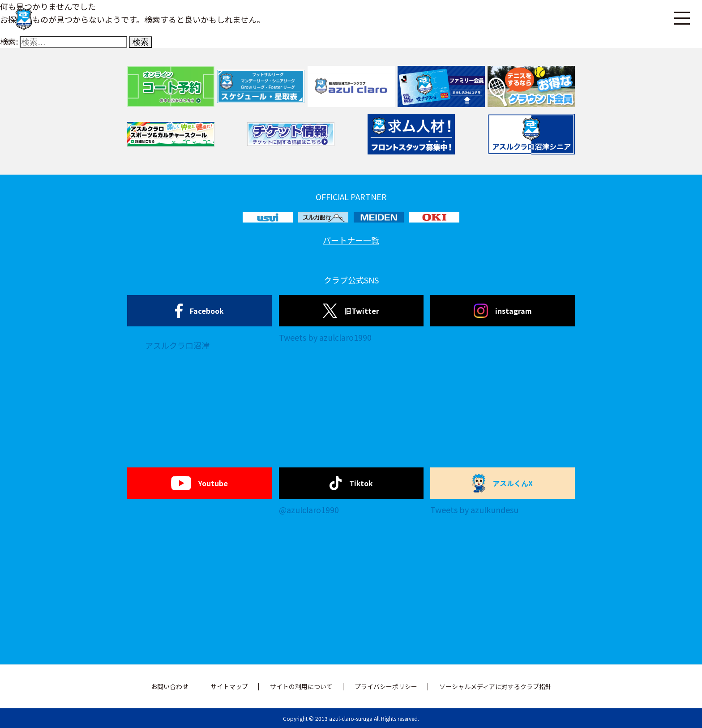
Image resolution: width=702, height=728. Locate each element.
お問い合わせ (170, 686)
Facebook (199, 311)
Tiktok (351, 483)
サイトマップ (229, 686)
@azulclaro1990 (309, 510)
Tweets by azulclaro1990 (325, 337)
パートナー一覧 (351, 240)
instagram (503, 311)
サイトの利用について (301, 686)
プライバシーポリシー (386, 686)
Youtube (199, 483)
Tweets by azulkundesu (474, 510)
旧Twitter (351, 311)
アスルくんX (503, 483)
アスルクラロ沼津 (177, 345)
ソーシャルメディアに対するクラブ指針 (495, 686)
